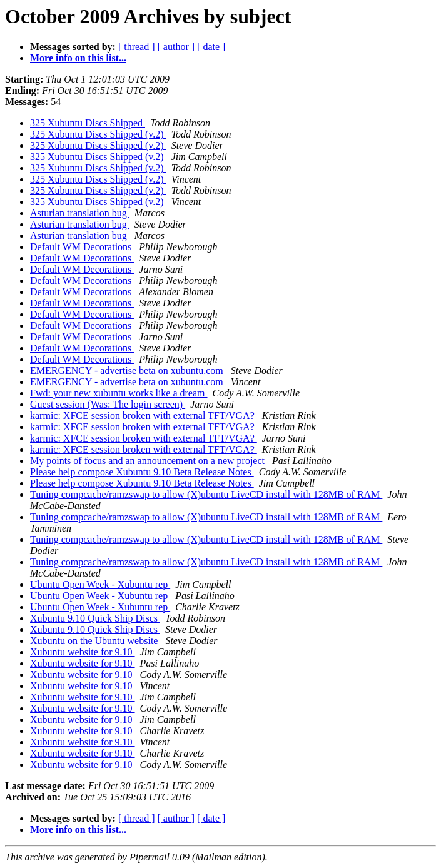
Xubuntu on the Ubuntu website (95, 641)
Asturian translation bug (80, 213)
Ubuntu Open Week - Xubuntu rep (100, 584)
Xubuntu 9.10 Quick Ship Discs (95, 618)
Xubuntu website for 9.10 (83, 652)
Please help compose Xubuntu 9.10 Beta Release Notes (142, 472)
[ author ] (176, 47)
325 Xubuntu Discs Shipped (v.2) (98, 134)
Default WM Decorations (82, 247)
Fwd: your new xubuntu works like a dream (119, 393)
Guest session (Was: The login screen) (108, 404)
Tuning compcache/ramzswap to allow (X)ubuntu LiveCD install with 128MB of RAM (206, 494)
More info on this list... (78, 58)
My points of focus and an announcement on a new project (149, 461)
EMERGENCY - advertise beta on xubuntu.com (128, 371)
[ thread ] (137, 47)
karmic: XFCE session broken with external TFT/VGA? (144, 416)
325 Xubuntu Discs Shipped (88, 123)
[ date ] (211, 47)
